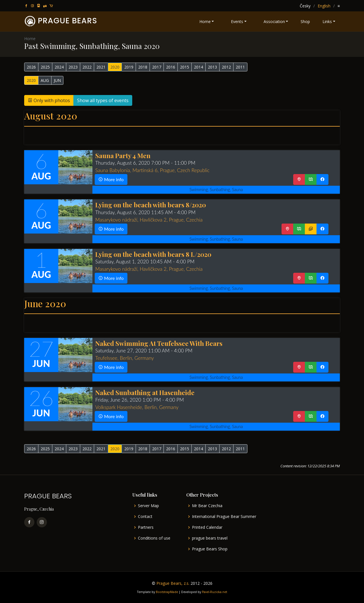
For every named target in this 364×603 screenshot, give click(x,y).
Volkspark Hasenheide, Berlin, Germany (137, 407)
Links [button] (327, 21)
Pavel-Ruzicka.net (215, 592)
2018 (143, 67)
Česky (305, 6)
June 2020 (45, 303)
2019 (129, 67)
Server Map (148, 506)
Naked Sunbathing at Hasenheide (145, 392)
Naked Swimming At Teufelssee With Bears (159, 343)
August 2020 (51, 116)
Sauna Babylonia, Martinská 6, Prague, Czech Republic (152, 170)
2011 (240, 67)
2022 (87, 67)
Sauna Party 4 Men (123, 155)
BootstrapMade (167, 592)
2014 (198, 67)
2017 (157, 67)
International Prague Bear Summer (224, 517)
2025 (45, 67)
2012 (226, 67)
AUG (45, 80)
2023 (73, 67)
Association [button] (274, 21)
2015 (185, 67)
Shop (305, 21)
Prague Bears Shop (210, 549)
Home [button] (205, 21)
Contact (145, 517)
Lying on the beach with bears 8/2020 (151, 205)
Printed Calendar (207, 527)
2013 (212, 67)
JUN (57, 80)
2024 (59, 67)
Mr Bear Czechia (207, 506)
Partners (146, 527)
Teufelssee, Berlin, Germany (125, 358)
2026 (31, 67)
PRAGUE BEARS (68, 21)
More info (111, 179)
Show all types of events (103, 100)
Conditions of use (154, 538)
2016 (171, 67)
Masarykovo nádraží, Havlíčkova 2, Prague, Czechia (149, 220)
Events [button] (237, 21)
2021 (101, 67)
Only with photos (49, 100)
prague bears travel (210, 538)
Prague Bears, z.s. (173, 583)
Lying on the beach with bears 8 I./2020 (153, 254)
